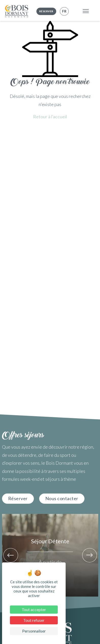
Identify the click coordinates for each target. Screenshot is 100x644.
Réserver (46, 11)
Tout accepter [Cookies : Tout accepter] (34, 609)
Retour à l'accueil (50, 117)
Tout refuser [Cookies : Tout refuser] (34, 620)
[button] (11, 555)
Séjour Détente (50, 541)
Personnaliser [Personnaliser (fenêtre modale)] (34, 631)
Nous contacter (62, 498)
